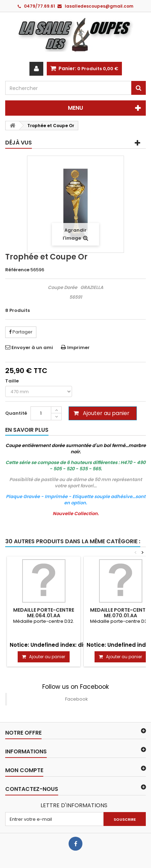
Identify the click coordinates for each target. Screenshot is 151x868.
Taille (12, 381)
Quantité (16, 413)
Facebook (77, 699)
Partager (21, 332)
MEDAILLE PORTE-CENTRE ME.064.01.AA (44, 613)
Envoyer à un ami (32, 348)
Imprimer (78, 348)
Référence (17, 270)
